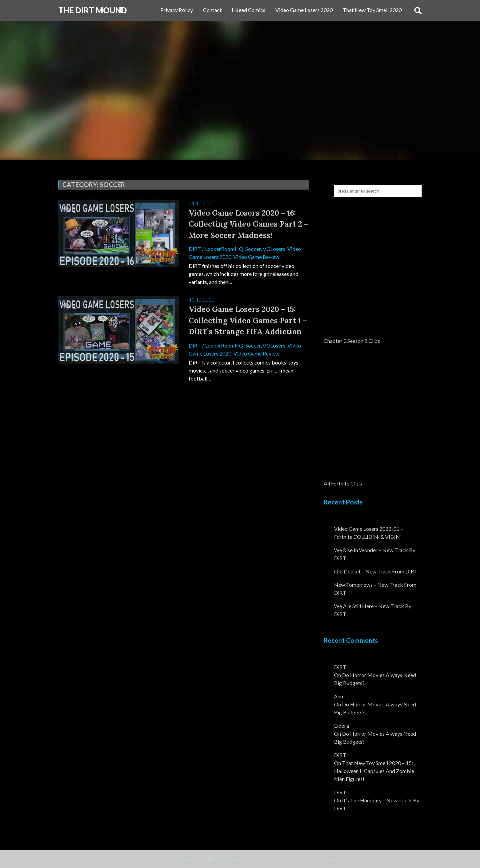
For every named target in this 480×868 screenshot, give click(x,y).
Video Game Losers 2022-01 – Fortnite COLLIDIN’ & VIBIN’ (368, 533)
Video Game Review (256, 257)
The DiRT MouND (92, 10)
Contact (212, 10)
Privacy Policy (177, 10)
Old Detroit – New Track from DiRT (376, 571)
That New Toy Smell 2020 (372, 10)
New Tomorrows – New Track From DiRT (375, 589)
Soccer (253, 249)
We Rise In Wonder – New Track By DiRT (375, 554)
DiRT (195, 249)
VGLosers (274, 249)
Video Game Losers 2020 (304, 10)
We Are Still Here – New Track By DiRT (373, 610)
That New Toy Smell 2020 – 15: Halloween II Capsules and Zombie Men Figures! (374, 771)
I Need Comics (248, 10)
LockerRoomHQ (224, 249)
